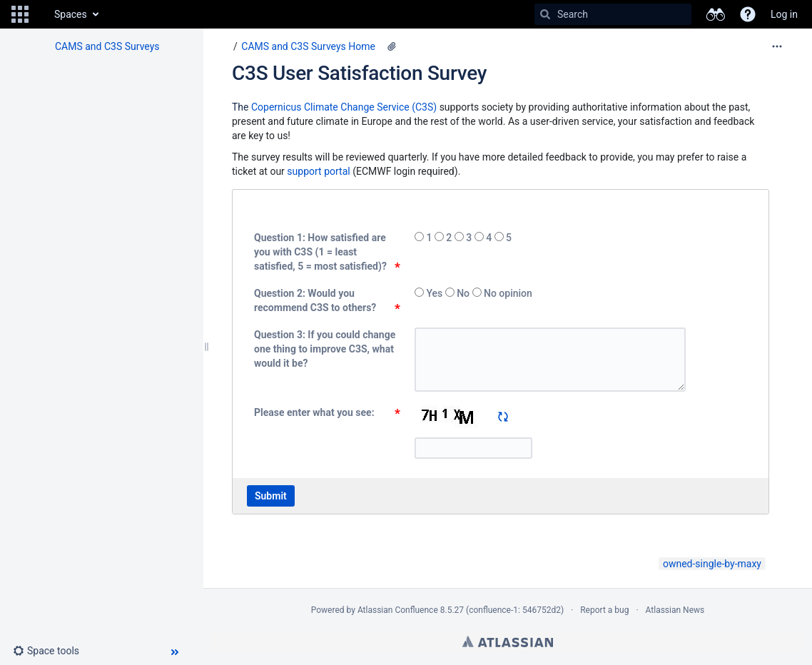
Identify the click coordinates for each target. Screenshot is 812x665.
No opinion (507, 293)
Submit (271, 496)
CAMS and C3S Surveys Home (308, 46)
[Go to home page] (40, 14)
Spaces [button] (71, 14)
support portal (318, 171)
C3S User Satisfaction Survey (359, 73)
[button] (20, 14)
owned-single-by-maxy (712, 564)
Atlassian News (675, 610)
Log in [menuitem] (784, 14)
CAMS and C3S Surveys (107, 46)
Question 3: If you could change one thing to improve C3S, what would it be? (325, 349)
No (463, 293)
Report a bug (604, 610)
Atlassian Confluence (398, 610)
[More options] (777, 46)
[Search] (545, 14)
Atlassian (508, 641)
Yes (435, 293)
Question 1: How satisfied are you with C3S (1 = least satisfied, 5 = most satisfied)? (320, 252)
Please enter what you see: (314, 412)
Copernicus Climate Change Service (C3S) (344, 107)
